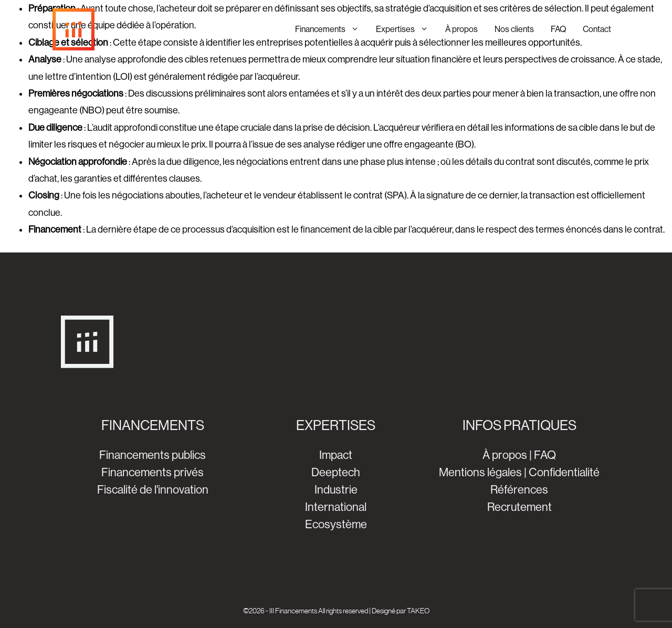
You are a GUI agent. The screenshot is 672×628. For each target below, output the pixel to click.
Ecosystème (336, 524)
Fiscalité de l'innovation (153, 490)
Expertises (406, 29)
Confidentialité (564, 472)
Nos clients (514, 29)
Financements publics (153, 455)
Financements (331, 29)
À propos (461, 29)
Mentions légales (480, 472)
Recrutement (519, 507)
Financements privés (153, 472)
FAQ (558, 29)
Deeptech (336, 472)
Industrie (336, 490)
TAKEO (418, 611)
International (336, 507)
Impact (336, 455)
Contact (597, 29)
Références (519, 490)
